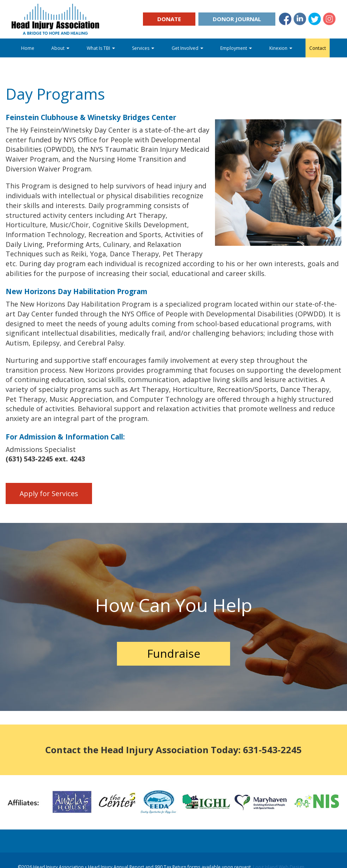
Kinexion (281, 48)
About (60, 48)
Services (143, 48)
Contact (318, 48)
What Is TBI (101, 48)
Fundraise (174, 653)
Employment (236, 48)
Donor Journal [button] (237, 19)
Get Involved (187, 48)
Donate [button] (169, 19)
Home (28, 48)
